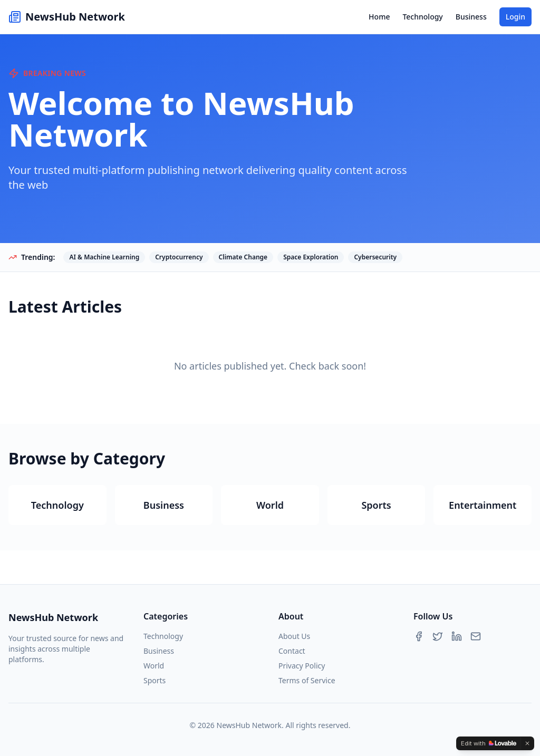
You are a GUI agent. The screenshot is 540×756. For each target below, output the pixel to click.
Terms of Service (307, 680)
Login (515, 17)
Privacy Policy (302, 666)
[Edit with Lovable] (489, 743)
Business (471, 17)
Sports (155, 680)
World (154, 666)
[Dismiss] (527, 743)
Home (379, 17)
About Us (294, 636)
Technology (422, 17)
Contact (292, 651)
